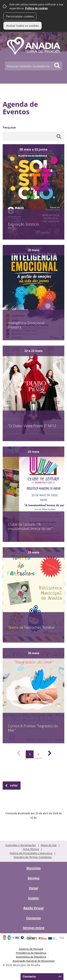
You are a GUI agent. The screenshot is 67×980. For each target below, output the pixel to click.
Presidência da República (31, 953)
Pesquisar (9, 127)
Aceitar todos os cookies (23, 26)
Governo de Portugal (31, 949)
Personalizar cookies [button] (20, 16)
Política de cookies (36, 8)
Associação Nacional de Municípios (33, 961)
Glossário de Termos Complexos (33, 857)
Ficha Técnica (31, 849)
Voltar (14, 785)
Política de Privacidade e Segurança (31, 853)
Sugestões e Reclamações (21, 845)
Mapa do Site (49, 845)
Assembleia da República (31, 957)
